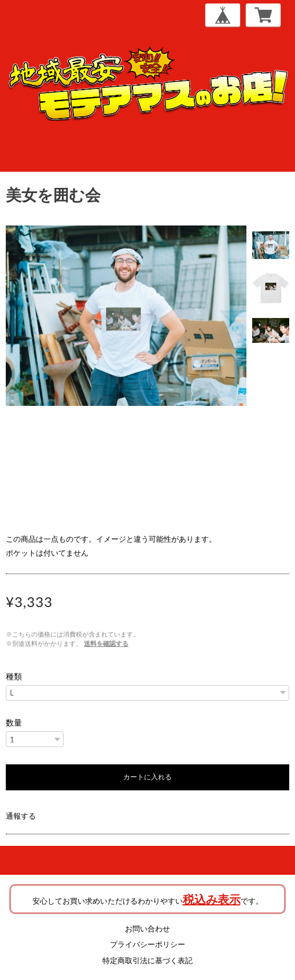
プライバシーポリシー (147, 944)
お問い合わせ (147, 929)
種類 (14, 676)
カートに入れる (147, 777)
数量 (14, 723)
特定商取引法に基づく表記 (147, 960)
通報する (21, 816)
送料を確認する (106, 643)
